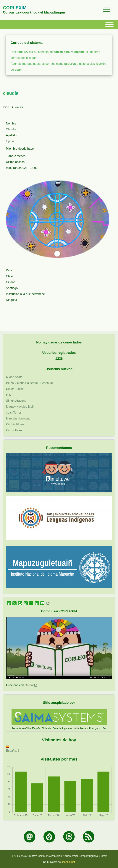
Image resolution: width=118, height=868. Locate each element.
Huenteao (24, 418)
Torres (17, 413)
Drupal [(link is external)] (31, 685)
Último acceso (15, 162)
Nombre (11, 123)
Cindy (10, 430)
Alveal (18, 430)
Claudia (11, 129)
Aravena (21, 401)
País (9, 270)
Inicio (6, 107)
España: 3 (13, 749)
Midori (10, 377)
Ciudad (11, 282)
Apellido (11, 135)
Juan (9, 413)
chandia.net (68, 862)
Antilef (19, 389)
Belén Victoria (15, 383)
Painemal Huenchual (39, 383)
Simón (10, 401)
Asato (19, 377)
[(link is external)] (48, 603)
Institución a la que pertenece (25, 294)
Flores (20, 424)
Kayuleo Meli (25, 407)
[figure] (59, 791)
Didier (10, 389)
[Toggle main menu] (61, 24)
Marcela (11, 418)
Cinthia (11, 424)
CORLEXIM (15, 8)
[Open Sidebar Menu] (106, 10)
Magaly (11, 407)
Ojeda (10, 141)
